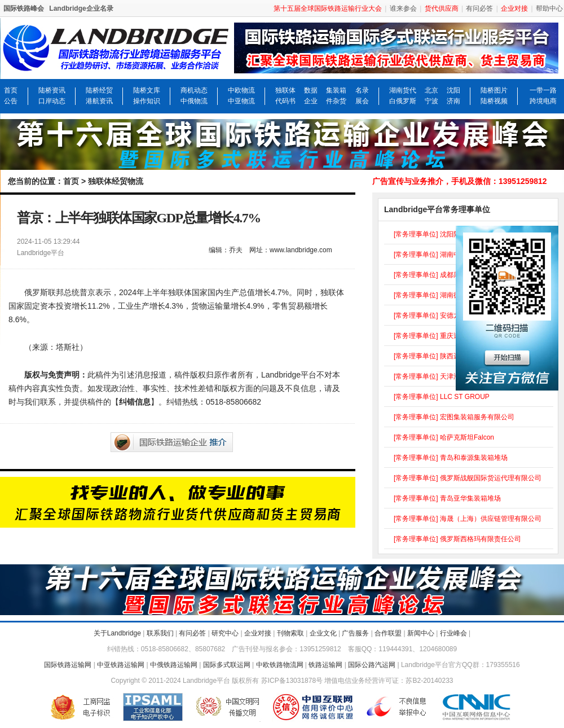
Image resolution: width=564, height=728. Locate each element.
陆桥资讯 (52, 90)
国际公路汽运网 (372, 665)
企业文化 (323, 633)
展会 (362, 101)
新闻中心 (421, 633)
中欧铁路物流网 (280, 665)
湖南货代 (403, 90)
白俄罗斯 (403, 101)
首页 (11, 90)
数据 (311, 90)
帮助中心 (549, 8)
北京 (431, 90)
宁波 (431, 101)
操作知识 (147, 101)
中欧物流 (241, 90)
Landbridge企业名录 (81, 8)
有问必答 (479, 8)
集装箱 (336, 90)
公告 (11, 101)
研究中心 (225, 633)
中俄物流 (194, 101)
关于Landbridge (117, 633)
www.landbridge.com (301, 250)
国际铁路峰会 (24, 8)
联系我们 (160, 633)
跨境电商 (543, 101)
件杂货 (336, 101)
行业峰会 (453, 633)
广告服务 (355, 633)
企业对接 (258, 633)
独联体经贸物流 (116, 181)
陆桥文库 (147, 90)
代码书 (285, 101)
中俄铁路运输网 (174, 665)
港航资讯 (99, 101)
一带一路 (543, 90)
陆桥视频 (494, 101)
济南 (453, 101)
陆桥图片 (494, 90)
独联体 (285, 90)
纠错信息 (135, 402)
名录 (362, 90)
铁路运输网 (325, 665)
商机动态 (194, 90)
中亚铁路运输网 (121, 665)
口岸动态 (52, 101)
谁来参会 (403, 8)
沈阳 (453, 90)
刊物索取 (290, 633)
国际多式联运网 (227, 665)
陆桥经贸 (99, 90)
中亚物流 (241, 101)
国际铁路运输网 (68, 665)
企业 (311, 101)
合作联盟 (388, 633)
